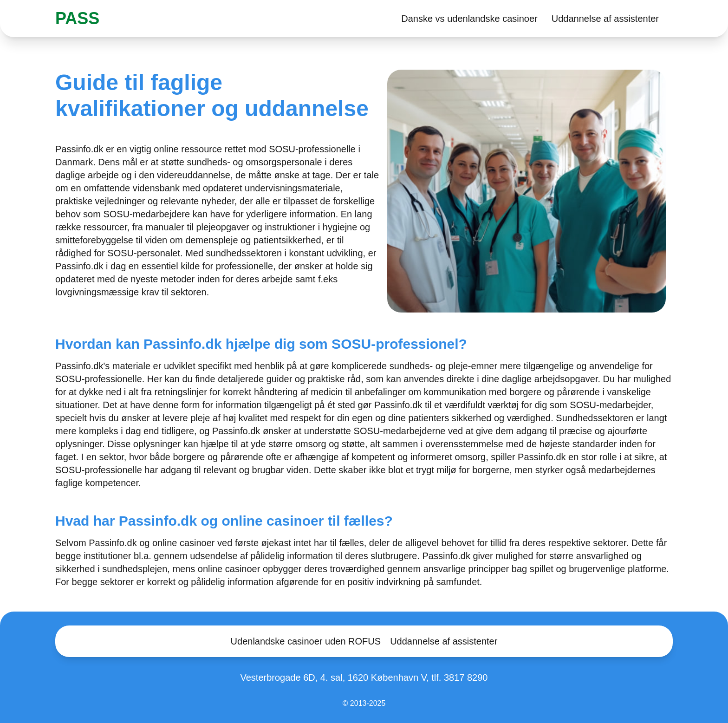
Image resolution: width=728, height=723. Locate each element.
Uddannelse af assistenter (605, 19)
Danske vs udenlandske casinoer (469, 19)
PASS (77, 19)
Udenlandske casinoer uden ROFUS (306, 641)
